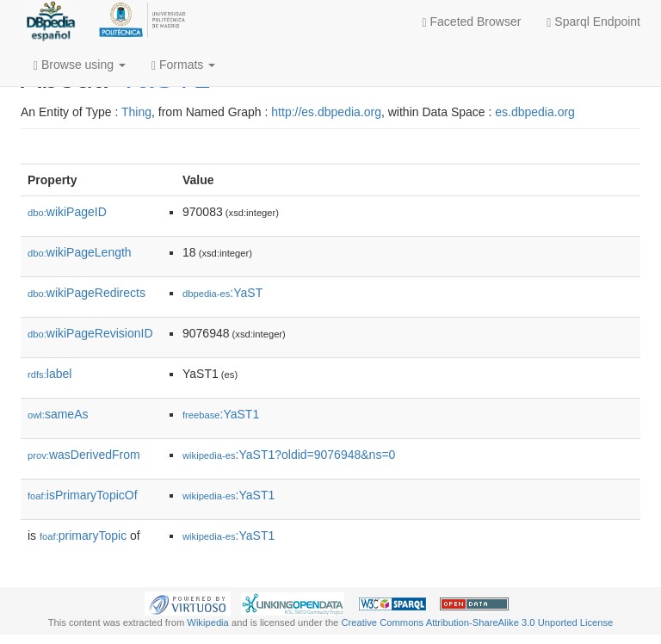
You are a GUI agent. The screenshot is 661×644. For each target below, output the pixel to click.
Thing (136, 112)
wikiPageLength (80, 252)
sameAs (58, 414)
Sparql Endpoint (593, 22)
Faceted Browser (472, 22)
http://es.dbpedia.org (326, 112)
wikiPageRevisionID (90, 333)
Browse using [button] (80, 65)
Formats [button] (183, 65)
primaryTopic (83, 536)
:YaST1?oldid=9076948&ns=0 (289, 455)
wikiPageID (67, 212)
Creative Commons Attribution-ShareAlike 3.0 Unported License (477, 622)
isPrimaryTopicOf (83, 495)
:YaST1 (221, 414)
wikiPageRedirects (86, 293)
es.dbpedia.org (535, 112)
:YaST (222, 293)
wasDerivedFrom (84, 455)
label (49, 374)
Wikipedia (208, 622)
